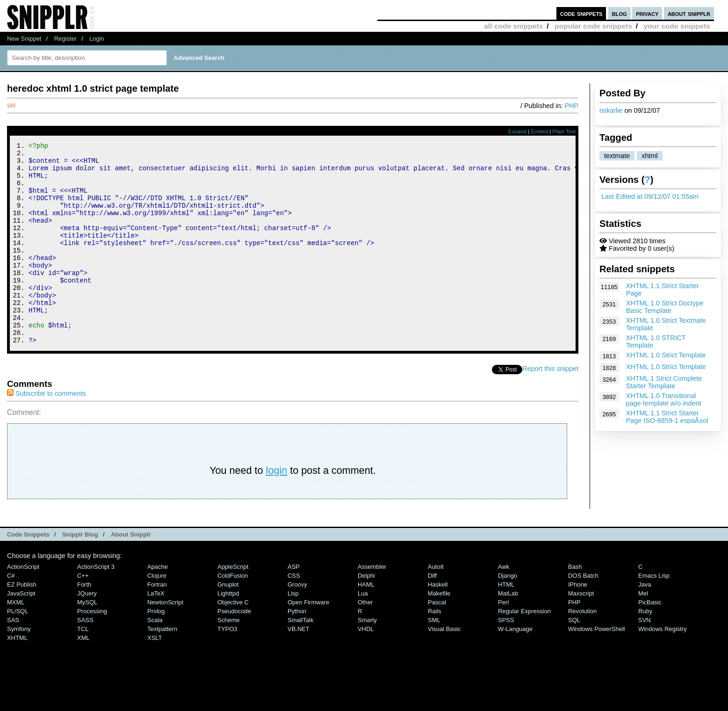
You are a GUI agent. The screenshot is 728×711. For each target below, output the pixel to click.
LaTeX (156, 631)
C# (11, 613)
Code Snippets (28, 572)
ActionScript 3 (96, 605)
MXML (16, 640)
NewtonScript (165, 640)
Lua (363, 631)
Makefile (439, 631)
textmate (617, 156)
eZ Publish (22, 622)
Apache (158, 605)
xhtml (649, 156)
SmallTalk (300, 658)
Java (645, 622)
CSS (294, 613)
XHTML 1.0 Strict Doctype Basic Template (665, 307)
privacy (647, 13)
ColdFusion (233, 613)
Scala (155, 658)
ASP (294, 605)
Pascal (437, 640)
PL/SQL (18, 649)
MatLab (508, 631)
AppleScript (233, 605)
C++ (83, 613)
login (277, 508)
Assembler (372, 605)
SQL (574, 658)
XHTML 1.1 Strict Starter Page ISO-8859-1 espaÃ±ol (667, 417)
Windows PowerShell (597, 667)
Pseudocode (234, 649)
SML (434, 658)
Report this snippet (550, 406)
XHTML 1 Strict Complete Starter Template (664, 382)
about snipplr (689, 13)
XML (83, 676)
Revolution (582, 649)
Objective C (233, 640)
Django (508, 613)
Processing (92, 649)
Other (365, 640)
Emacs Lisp (654, 613)
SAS (13, 658)
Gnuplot (228, 622)
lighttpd (228, 631)
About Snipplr (131, 572)
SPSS (506, 658)
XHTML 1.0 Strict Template (666, 355)
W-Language (515, 667)
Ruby (645, 649)
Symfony (19, 667)
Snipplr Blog (80, 572)
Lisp (293, 631)
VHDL (366, 667)
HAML (366, 622)
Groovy (297, 622)
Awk (504, 605)
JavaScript (21, 631)
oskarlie (611, 110)
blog (620, 13)
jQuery (87, 631)
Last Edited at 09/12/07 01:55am (650, 196)
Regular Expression (524, 649)
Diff (432, 613)
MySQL (87, 640)
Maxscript (581, 631)
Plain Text (564, 131)
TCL (83, 667)
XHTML (17, 676)
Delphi (366, 613)
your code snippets (677, 26)
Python (297, 649)
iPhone (578, 622)
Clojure (157, 613)
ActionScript (23, 605)
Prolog (156, 649)
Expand (517, 131)
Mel (643, 631)
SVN (645, 658)
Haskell (438, 622)
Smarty (367, 658)
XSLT (155, 676)
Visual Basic (444, 667)
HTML (506, 622)
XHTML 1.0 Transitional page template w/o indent (664, 399)
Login (97, 39)
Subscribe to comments (46, 431)
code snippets (581, 13)
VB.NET (299, 667)
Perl (503, 640)
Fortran (157, 622)
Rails (435, 649)
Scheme (229, 658)
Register (65, 39)
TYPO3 (227, 667)
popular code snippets (593, 26)
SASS (85, 658)
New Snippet (24, 39)
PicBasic (650, 640)
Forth (84, 622)
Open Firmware (308, 640)
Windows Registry (663, 667)
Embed (539, 131)
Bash (575, 605)
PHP (571, 106)
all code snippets (513, 26)
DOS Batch (583, 613)
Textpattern (162, 667)
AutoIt (436, 605)
